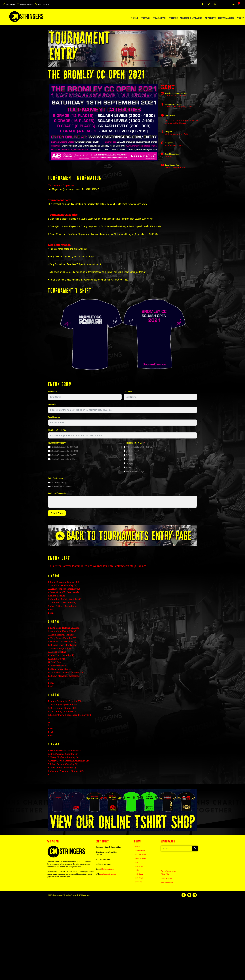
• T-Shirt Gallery (138, 874)
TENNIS (173, 18)
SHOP (240, 18)
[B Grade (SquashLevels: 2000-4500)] (49, 447)
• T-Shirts (136, 870)
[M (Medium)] (124, 459)
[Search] (195, 849)
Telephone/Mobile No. (57, 430)
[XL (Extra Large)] (124, 467)
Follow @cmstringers (169, 872)
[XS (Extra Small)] (124, 451)
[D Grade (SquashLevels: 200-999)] (49, 455)
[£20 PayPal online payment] (49, 486)
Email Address (54, 417)
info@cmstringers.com (108, 870)
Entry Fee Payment (56, 478)
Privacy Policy (165, 875)
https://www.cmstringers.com (108, 874)
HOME (134, 18)
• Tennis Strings (138, 878)
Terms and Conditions (167, 883)
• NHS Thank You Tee (140, 855)
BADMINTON (160, 18)
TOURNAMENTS (226, 18)
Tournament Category (57, 443)
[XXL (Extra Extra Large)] (124, 471)
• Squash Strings (139, 866)
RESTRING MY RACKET (191, 18)
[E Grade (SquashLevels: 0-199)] (49, 459)
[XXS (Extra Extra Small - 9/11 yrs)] (124, 447)
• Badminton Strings (140, 851)
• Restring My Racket (140, 859)
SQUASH (146, 18)
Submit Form (57, 513)
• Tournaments (138, 881)
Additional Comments (57, 493)
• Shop (136, 862)
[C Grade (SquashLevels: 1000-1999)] (49, 451)
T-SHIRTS (210, 18)
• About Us (137, 847)
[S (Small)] (124, 455)
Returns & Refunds (166, 879)
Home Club (53, 404)
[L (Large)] (124, 463)
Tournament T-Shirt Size (133, 443)
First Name (52, 391)
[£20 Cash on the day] (49, 482)
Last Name (128, 391)
